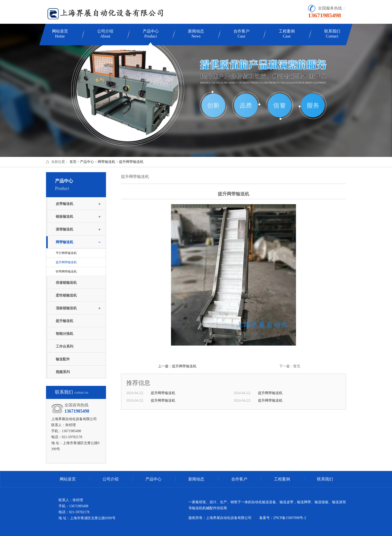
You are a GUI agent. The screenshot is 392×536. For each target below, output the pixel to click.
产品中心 (151, 34)
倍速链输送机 (66, 283)
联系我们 (332, 34)
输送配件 (63, 359)
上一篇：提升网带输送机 (177, 366)
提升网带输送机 (131, 162)
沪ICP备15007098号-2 (290, 518)
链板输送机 (64, 217)
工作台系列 (64, 346)
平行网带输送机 (66, 253)
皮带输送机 (64, 204)
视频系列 (63, 372)
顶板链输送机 (66, 308)
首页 (73, 162)
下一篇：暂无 (290, 366)
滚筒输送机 (64, 229)
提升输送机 (64, 321)
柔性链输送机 (66, 295)
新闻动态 (196, 34)
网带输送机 (106, 162)
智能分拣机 (64, 334)
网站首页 (60, 34)
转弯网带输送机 (66, 272)
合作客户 (241, 34)
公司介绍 (105, 34)
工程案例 (287, 34)
